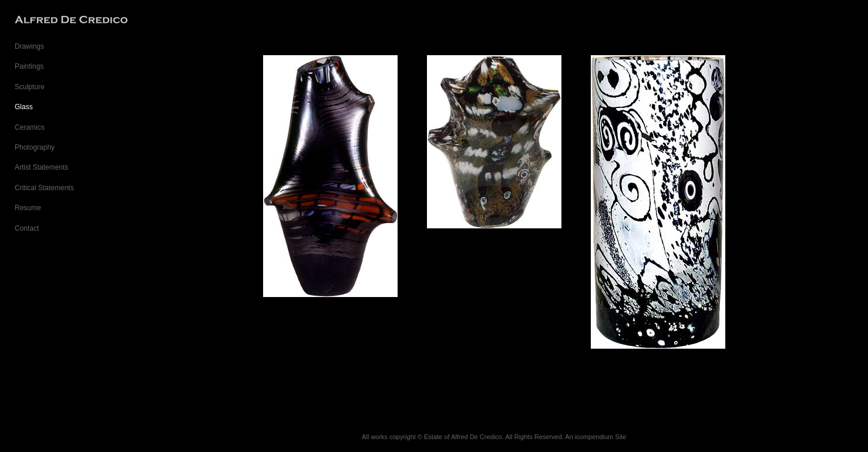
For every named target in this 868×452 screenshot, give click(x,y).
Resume (28, 208)
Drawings (29, 46)
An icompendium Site (596, 437)
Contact (27, 228)
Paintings (29, 66)
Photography (35, 147)
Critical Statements (44, 188)
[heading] (44, 20)
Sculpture (30, 87)
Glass (24, 107)
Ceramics (30, 127)
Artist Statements (41, 167)
